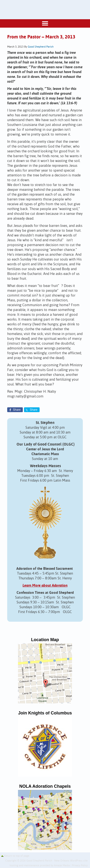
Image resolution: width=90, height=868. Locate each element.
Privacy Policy (80, 866)
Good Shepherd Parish (41, 47)
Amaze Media (62, 866)
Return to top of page (17, 856)
